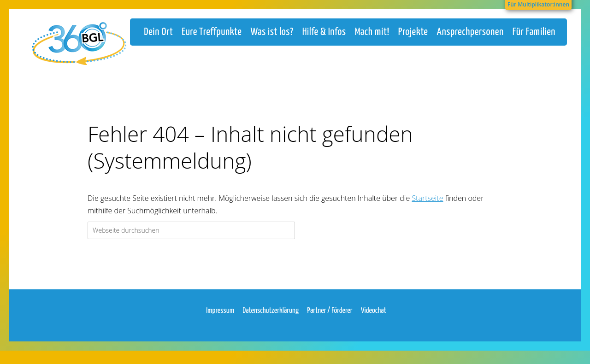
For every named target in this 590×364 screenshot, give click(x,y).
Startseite (427, 207)
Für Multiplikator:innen (538, 4)
